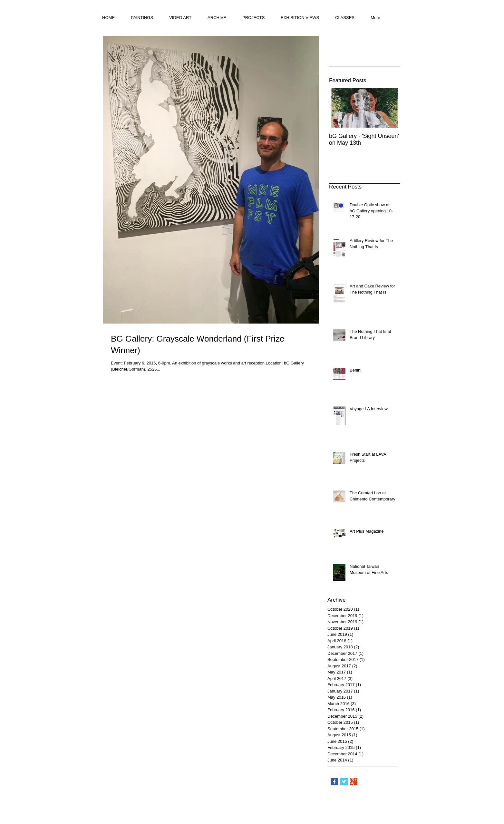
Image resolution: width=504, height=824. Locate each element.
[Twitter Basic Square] (344, 782)
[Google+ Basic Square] (354, 782)
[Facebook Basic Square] (334, 782)
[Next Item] (390, 108)
